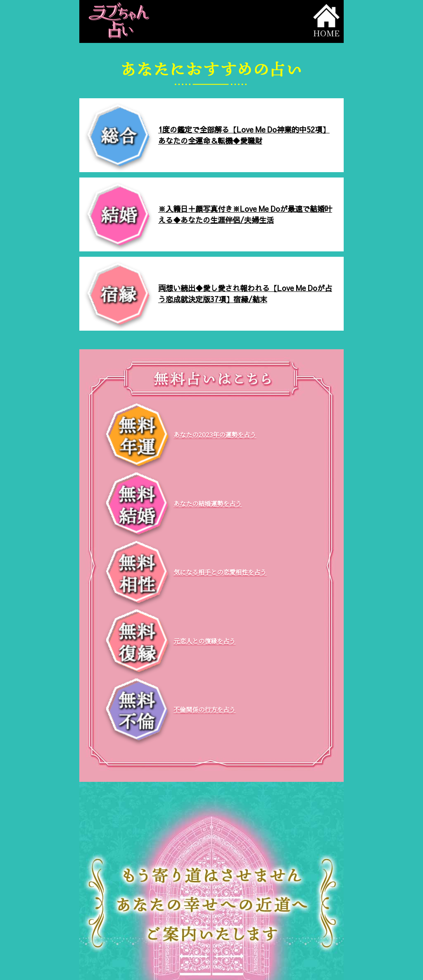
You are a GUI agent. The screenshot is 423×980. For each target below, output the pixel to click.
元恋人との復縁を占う (204, 641)
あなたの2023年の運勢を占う (215, 434)
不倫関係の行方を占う (204, 709)
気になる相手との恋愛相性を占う (220, 572)
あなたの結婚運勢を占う (208, 503)
